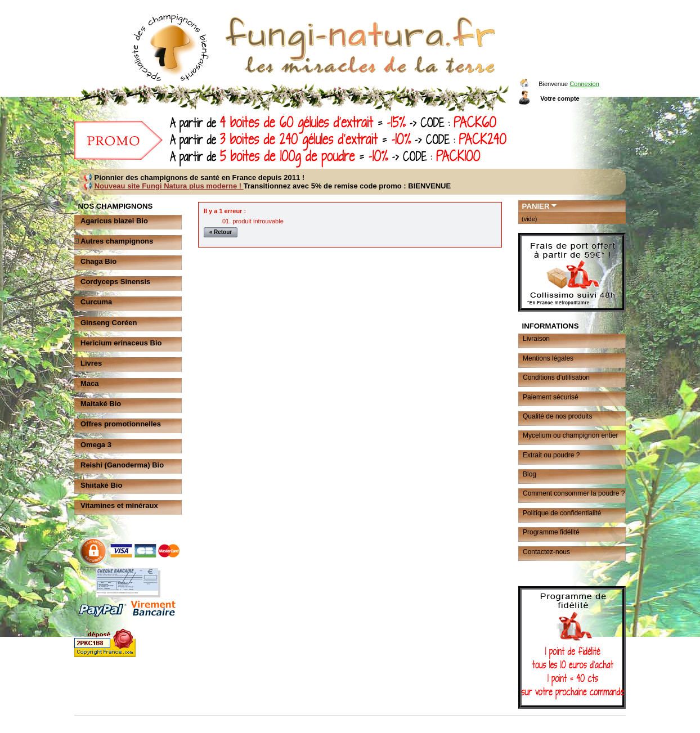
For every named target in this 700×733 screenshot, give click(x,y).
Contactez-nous (546, 552)
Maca (90, 383)
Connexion (584, 84)
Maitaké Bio (101, 404)
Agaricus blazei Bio (114, 221)
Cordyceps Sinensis (115, 282)
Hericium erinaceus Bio (121, 343)
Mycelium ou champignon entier (570, 435)
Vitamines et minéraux (119, 505)
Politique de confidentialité (562, 513)
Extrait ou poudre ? (551, 455)
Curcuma (96, 302)
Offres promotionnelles (121, 424)
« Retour (221, 232)
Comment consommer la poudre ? (574, 493)
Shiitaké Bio (101, 485)
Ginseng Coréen (109, 323)
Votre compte (560, 98)
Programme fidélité (551, 532)
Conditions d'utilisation (556, 377)
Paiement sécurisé (551, 397)
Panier (536, 206)
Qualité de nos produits (557, 416)
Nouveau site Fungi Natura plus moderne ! (169, 186)
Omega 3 (96, 445)
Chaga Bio (98, 261)
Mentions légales (548, 358)
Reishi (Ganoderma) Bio (122, 465)
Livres (91, 363)
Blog (530, 474)
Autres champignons (117, 241)
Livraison (536, 339)
